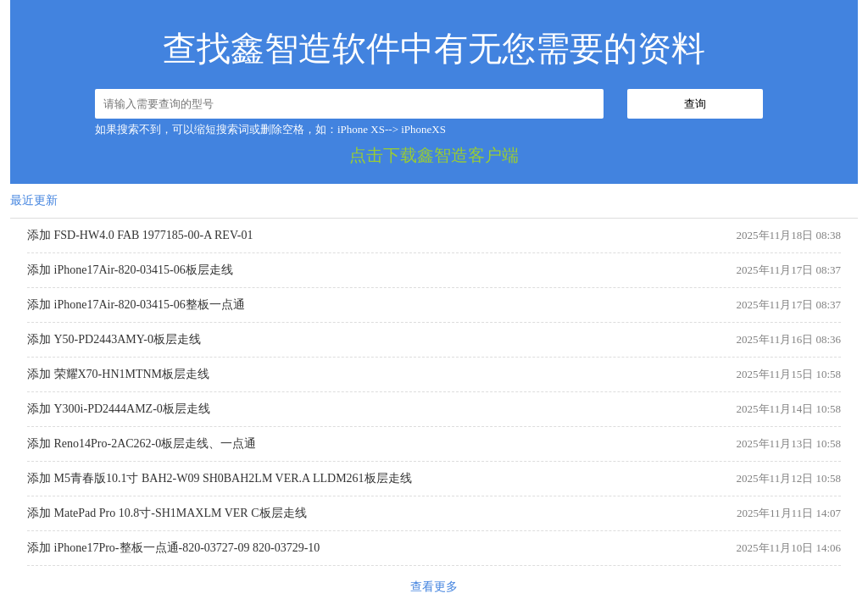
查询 (695, 104)
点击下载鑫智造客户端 (434, 155)
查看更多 (434, 587)
